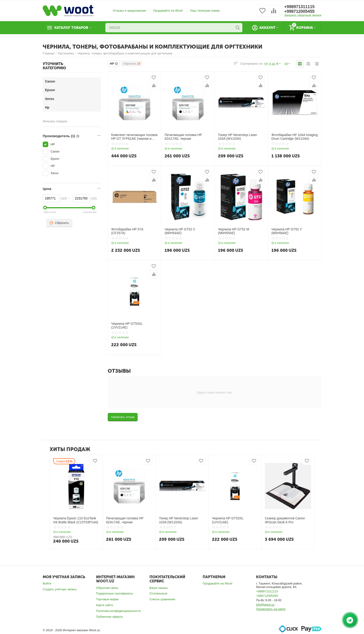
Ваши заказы (159, 588)
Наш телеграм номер (205, 11)
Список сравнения (162, 599)
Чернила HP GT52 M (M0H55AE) (234, 231)
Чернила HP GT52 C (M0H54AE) (180, 231)
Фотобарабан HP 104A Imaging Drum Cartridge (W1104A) (294, 137)
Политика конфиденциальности (118, 611)
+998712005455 (299, 11)
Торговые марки (107, 599)
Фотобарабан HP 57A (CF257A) (127, 231)
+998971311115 (299, 7)
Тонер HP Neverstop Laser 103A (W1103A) (237, 137)
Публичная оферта (109, 617)
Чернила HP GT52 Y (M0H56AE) (287, 231)
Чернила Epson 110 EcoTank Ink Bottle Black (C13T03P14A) (76, 520)
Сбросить (132, 64)
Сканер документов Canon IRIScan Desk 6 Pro (285, 520)
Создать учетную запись (60, 589)
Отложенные (159, 593)
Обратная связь (107, 588)
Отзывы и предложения (129, 11)
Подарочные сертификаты (115, 593)
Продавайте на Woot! (168, 11)
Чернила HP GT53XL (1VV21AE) (127, 326)
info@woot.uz (265, 605)
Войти (47, 583)
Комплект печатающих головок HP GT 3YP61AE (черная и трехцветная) (134, 137)
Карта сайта (105, 605)
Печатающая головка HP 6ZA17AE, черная (183, 137)
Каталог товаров (71, 28)
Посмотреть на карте (271, 609)
